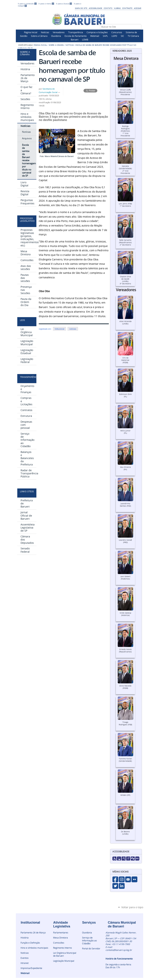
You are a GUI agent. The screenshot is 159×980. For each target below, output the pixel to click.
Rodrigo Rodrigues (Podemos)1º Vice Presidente (125, 131)
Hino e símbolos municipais (34, 948)
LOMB (85, 40)
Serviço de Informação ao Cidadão (89, 940)
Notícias (45, 32)
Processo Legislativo (27, 220)
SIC (122, 36)
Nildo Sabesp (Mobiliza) (125, 614)
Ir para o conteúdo (27, 4)
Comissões (59, 943)
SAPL (105, 36)
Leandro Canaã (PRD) (125, 541)
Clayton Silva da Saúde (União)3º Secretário (125, 280)
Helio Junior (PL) (125, 432)
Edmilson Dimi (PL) (125, 395)
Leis (22, 320)
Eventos (25, 958)
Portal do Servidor (91, 948)
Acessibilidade (96, 8)
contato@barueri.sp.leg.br (119, 950)
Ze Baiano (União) (125, 833)
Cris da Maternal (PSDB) (125, 360)
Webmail (95, 36)
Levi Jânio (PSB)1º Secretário (125, 205)
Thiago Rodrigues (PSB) (125, 723)
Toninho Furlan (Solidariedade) (125, 760)
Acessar (138, 8)
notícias (73, 329)
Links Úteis (27, 492)
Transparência (76, 32)
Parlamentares (61, 932)
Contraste (127, 8)
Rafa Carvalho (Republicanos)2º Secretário (125, 243)
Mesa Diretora (60, 938)
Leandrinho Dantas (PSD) (125, 505)
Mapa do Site (81, 8)
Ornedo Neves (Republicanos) (125, 651)
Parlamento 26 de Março (33, 932)
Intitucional (59, 329)
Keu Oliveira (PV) (125, 468)
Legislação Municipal (64, 961)
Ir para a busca (64, 4)
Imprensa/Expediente (31, 968)
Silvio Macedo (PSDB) (125, 687)
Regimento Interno (62, 948)
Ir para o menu (47, 4)
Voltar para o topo (132, 907)
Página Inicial (31, 32)
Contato (108, 8)
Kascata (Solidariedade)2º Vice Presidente (125, 170)
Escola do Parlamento (76, 36)
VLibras (117, 8)
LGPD (114, 36)
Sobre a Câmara (39, 36)
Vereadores (59, 32)
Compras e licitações (97, 32)
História (25, 938)
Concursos (117, 32)
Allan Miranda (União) (125, 323)
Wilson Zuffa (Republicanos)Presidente (125, 92)
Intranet (25, 963)
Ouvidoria (56, 36)
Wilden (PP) (125, 795)
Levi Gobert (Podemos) (125, 578)
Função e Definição (30, 943)
